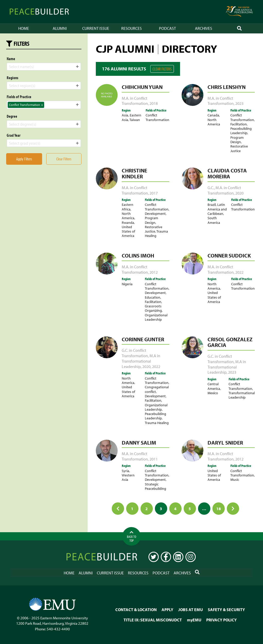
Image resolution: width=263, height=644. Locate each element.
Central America (214, 386)
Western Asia (128, 477)
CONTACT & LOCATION (136, 610)
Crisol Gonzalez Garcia (230, 342)
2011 (154, 459)
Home (24, 28)
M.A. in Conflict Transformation (135, 101)
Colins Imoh (138, 255)
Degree (12, 116)
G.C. (211, 188)
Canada (213, 115)
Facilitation (239, 124)
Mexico (213, 393)
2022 (239, 272)
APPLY (167, 610)
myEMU (194, 620)
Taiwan (135, 120)
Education (153, 297)
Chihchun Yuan (142, 87)
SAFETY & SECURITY (226, 610)
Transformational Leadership (242, 395)
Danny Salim (139, 443)
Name (11, 59)
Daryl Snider (225, 443)
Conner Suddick (229, 255)
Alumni (60, 28)
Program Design (237, 140)
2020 (239, 193)
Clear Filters (162, 69)
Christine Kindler (134, 173)
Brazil (212, 204)
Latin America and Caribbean (217, 209)
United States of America (128, 231)
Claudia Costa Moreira (227, 173)
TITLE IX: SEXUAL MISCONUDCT (153, 620)
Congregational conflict (157, 389)
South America (214, 220)
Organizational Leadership (156, 317)
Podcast (167, 28)
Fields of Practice (19, 97)
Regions (12, 78)
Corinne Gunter (143, 339)
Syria (125, 471)
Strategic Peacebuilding (156, 486)
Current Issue (96, 28)
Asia (125, 115)
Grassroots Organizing (153, 308)
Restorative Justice (239, 148)
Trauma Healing (156, 233)
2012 (154, 272)
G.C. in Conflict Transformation (135, 353)
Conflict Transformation (157, 117)
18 (219, 509)
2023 (239, 103)
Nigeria (127, 284)
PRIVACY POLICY (222, 620)
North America (214, 122)
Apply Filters (24, 159)
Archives (204, 28)
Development (155, 213)
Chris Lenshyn (227, 87)
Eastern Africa (128, 207)
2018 (154, 103)
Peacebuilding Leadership (241, 131)
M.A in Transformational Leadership (141, 361)
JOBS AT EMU (191, 610)
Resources (131, 28)
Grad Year (14, 135)
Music (235, 479)
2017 (154, 193)
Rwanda (128, 222)
